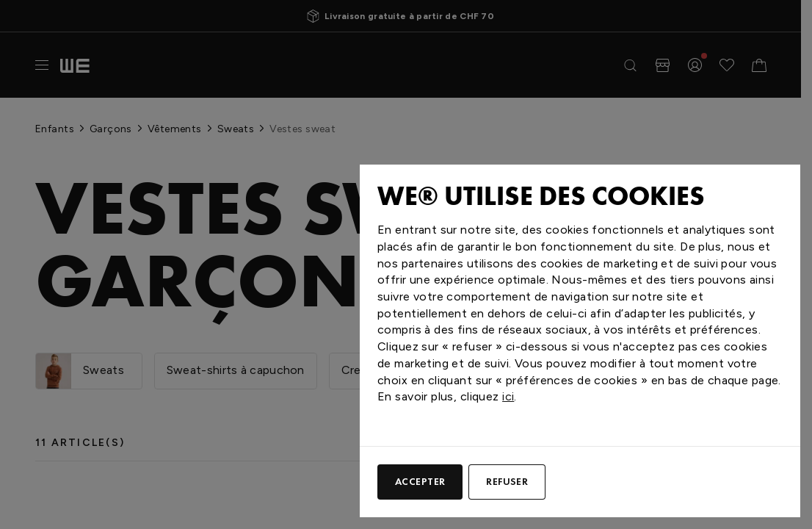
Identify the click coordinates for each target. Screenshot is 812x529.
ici (508, 396)
